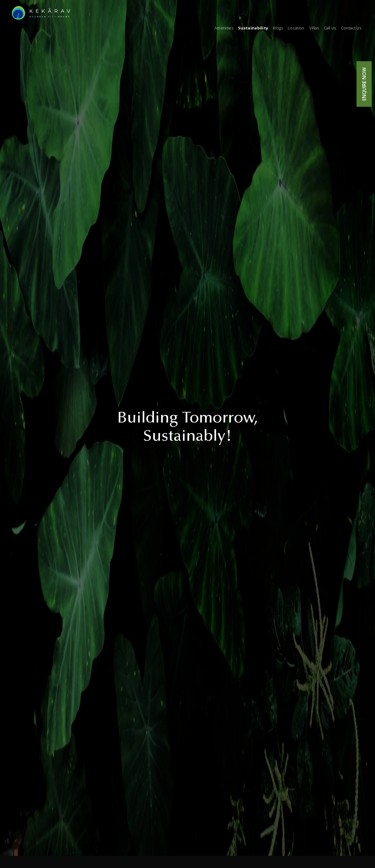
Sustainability (253, 28)
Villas (314, 28)
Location (296, 28)
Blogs (278, 28)
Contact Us (351, 28)
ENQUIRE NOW (364, 84)
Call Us (330, 28)
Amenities (224, 28)
